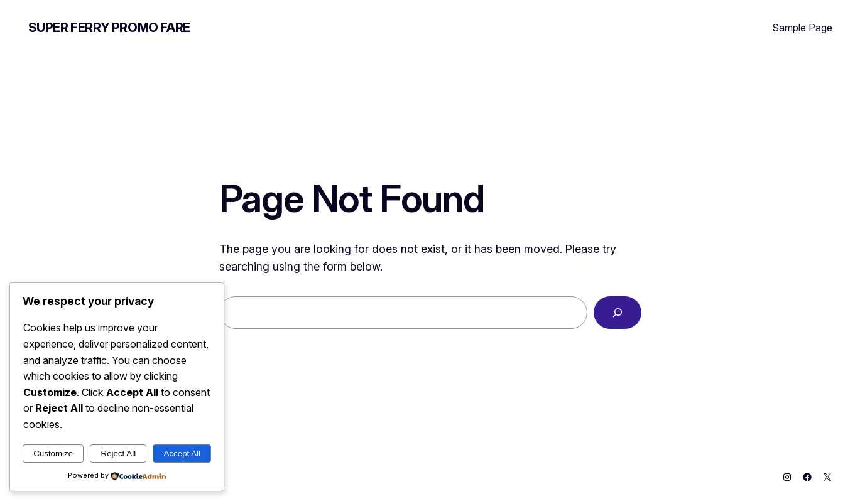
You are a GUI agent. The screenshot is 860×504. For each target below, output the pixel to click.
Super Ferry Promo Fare (109, 28)
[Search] (618, 313)
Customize (53, 453)
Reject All (119, 453)
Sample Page (802, 28)
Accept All (182, 453)
